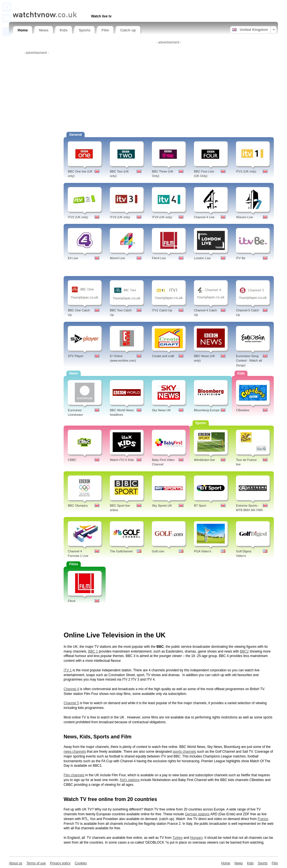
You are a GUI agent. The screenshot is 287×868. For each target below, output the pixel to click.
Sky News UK (161, 410)
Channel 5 (71, 703)
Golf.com (158, 551)
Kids (64, 30)
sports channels (184, 752)
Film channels (74, 775)
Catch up (128, 30)
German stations (197, 814)
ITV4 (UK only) (162, 217)
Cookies (81, 863)
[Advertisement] (79, 5)
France (263, 819)
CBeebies (243, 410)
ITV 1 (68, 670)
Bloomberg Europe (207, 410)
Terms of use (36, 863)
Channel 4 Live (204, 217)
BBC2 (244, 651)
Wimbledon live (204, 460)
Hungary (196, 838)
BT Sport (200, 506)
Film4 (72, 601)
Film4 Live (159, 258)
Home (23, 30)
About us (16, 863)
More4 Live (117, 258)
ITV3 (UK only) (120, 217)
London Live (202, 258)
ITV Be (241, 258)
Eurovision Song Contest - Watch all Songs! (249, 361)
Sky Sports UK (162, 506)
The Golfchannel (121, 551)
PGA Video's (202, 551)
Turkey (177, 838)
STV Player (76, 356)
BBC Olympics (78, 506)
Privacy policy (60, 863)
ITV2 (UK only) (78, 217)
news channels (75, 752)
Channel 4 (71, 689)
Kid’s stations (130, 780)
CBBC (72, 460)
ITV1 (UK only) (246, 171)
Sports (85, 30)
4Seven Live (245, 217)
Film (105, 30)
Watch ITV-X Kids (122, 460)
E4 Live (73, 258)
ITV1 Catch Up (162, 310)
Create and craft (163, 356)
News (44, 30)
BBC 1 (93, 651)
